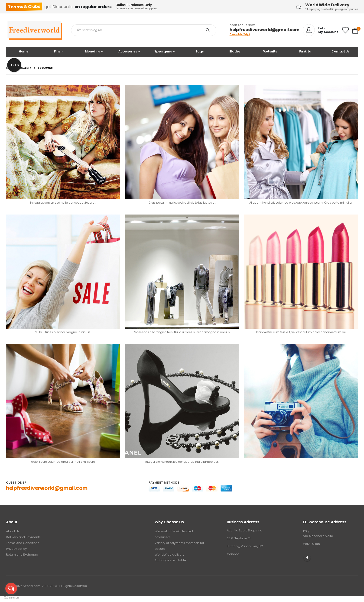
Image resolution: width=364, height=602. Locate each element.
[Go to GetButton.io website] (11, 597)
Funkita (305, 51)
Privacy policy (16, 549)
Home (23, 51)
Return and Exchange (22, 555)
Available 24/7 (240, 34)
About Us (13, 531)
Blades (235, 51)
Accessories (128, 51)
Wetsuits (270, 51)
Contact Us (340, 51)
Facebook (307, 558)
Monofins (92, 51)
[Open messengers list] (11, 589)
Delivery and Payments (23, 537)
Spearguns (163, 51)
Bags (200, 51)
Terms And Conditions (23, 543)
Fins (57, 51)
